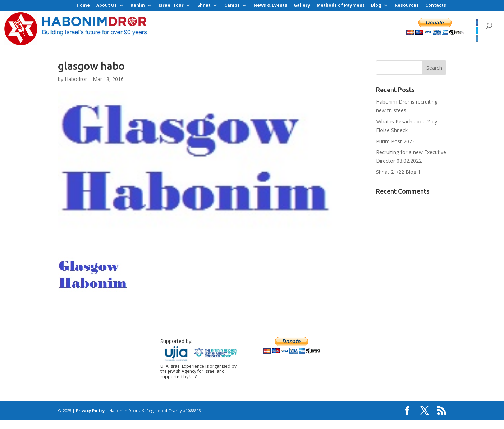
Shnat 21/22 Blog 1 (398, 172)
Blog (376, 6)
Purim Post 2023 (395, 141)
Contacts (436, 6)
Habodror (76, 79)
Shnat (204, 6)
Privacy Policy (90, 410)
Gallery (302, 6)
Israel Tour (171, 6)
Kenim (138, 6)
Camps (232, 6)
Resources (407, 6)
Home (83, 6)
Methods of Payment (341, 6)
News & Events (270, 6)
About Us (107, 6)
